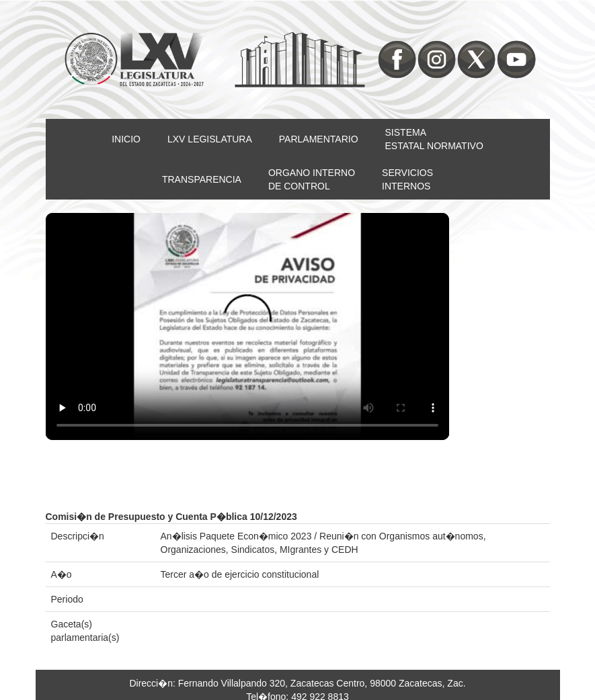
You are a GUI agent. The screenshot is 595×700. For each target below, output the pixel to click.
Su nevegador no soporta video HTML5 (247, 326)
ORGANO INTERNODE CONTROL (312, 179)
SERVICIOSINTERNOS (407, 179)
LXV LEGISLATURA (210, 139)
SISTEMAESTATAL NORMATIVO (434, 139)
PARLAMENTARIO (319, 139)
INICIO (126, 139)
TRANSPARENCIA (202, 179)
